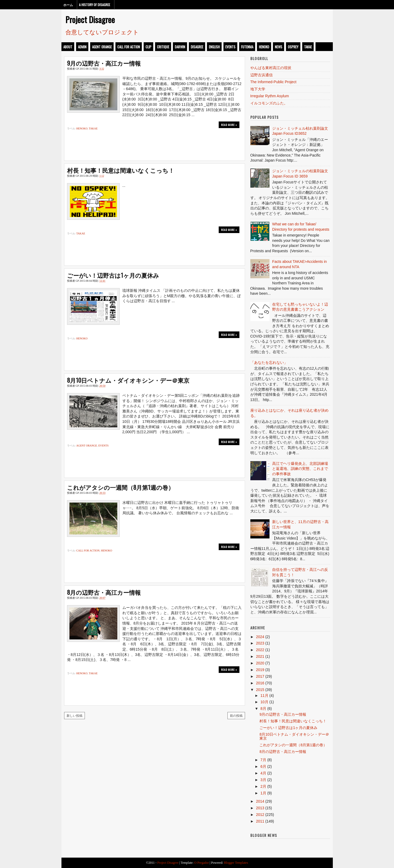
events (230, 47)
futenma (247, 47)
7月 (263, 760)
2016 (260, 683)
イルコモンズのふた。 (269, 103)
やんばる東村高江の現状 (271, 68)
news (279, 47)
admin (82, 47)
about (68, 47)
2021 (260, 656)
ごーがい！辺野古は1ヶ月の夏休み (113, 275)
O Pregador (202, 863)
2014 (260, 801)
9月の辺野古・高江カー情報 (104, 63)
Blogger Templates (236, 863)
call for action (129, 47)
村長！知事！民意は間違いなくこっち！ (121, 170)
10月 (264, 702)
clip (148, 47)
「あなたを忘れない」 (269, 363)
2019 (260, 670)
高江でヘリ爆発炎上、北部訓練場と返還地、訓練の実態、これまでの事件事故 (300, 469)
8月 (263, 709)
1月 (263, 793)
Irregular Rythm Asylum (270, 96)
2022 (260, 650)
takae (308, 47)
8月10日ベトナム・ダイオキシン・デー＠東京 (128, 380)
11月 (264, 696)
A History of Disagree (95, 5)
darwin (180, 47)
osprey (293, 47)
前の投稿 (236, 715)
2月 (263, 786)
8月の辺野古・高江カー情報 (104, 592)
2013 (260, 808)
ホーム (68, 5)
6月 (263, 766)
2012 (260, 815)
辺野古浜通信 (262, 75)
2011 (260, 821)
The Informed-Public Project (273, 82)
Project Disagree (90, 19)
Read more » (229, 125)
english (214, 47)
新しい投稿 (74, 715)
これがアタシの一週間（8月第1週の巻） (121, 487)
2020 (260, 663)
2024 (260, 637)
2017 (260, 676)
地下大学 (258, 89)
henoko (264, 47)
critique (163, 47)
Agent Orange (102, 47)
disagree (197, 47)
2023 (260, 643)
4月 (263, 773)
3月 (263, 780)
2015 (260, 690)
